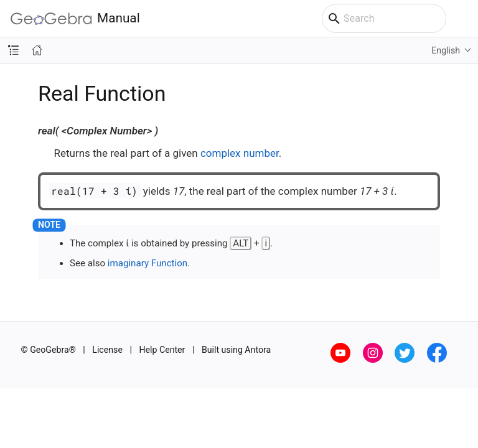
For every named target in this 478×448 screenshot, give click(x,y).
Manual (75, 18)
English (446, 50)
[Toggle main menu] (462, 19)
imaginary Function (148, 263)
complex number (240, 153)
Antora (258, 350)
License (107, 350)
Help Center (162, 350)
